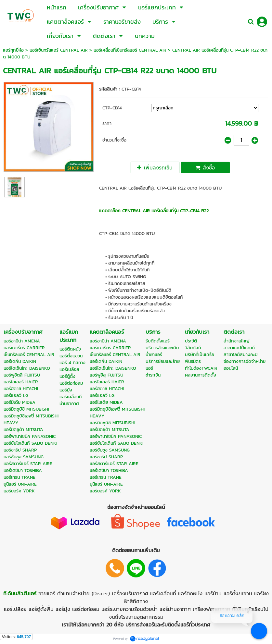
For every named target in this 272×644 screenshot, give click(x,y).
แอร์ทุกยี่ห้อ (13, 50)
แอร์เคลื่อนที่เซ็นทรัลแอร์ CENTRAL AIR (130, 50)
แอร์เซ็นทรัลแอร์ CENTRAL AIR (59, 50)
